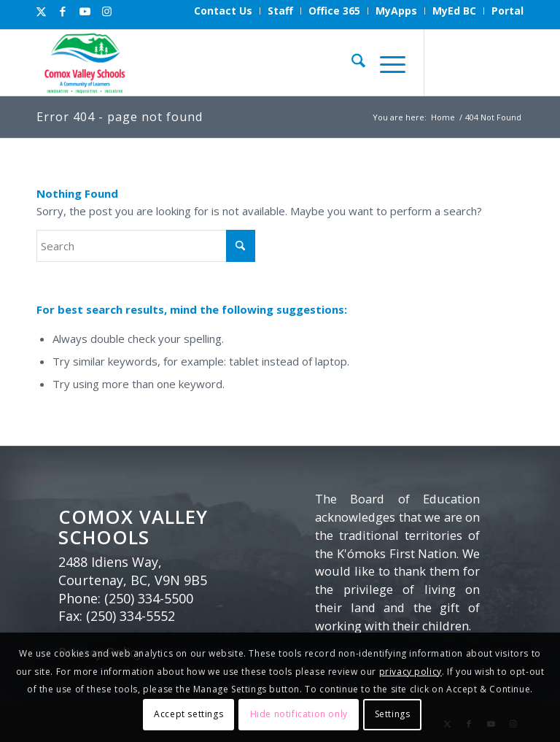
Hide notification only (299, 714)
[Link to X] (41, 11)
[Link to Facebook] (63, 11)
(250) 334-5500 (149, 598)
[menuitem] (223, 11)
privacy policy (411, 672)
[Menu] (385, 63)
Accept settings (188, 714)
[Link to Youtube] (85, 11)
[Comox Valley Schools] (83, 63)
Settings (393, 714)
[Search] (351, 63)
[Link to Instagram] (106, 11)
